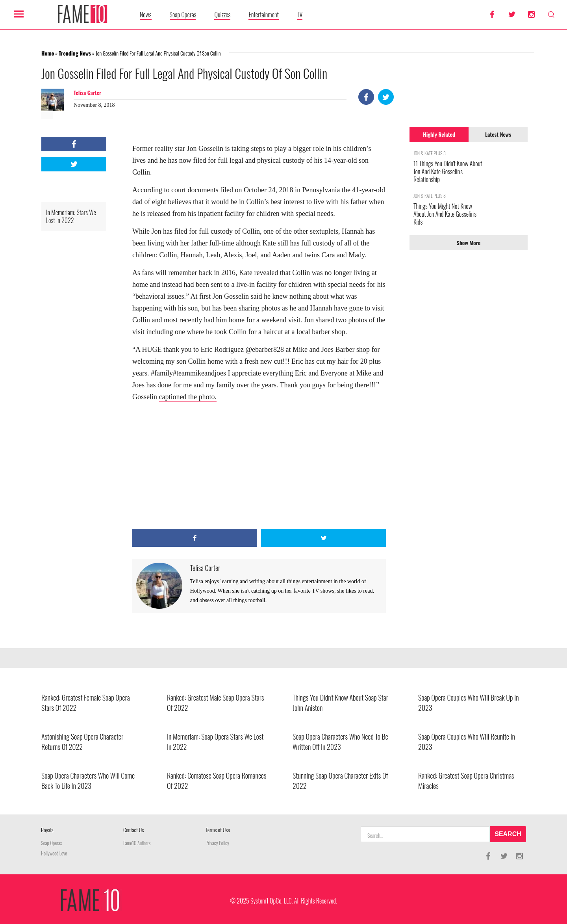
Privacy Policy (217, 843)
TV (300, 15)
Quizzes (222, 15)
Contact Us (133, 830)
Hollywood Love (54, 853)
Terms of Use (218, 830)
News (146, 15)
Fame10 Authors (137, 843)
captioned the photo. (188, 397)
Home (48, 53)
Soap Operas (183, 15)
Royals (47, 830)
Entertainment (264, 15)
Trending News (75, 53)
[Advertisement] (259, 466)
